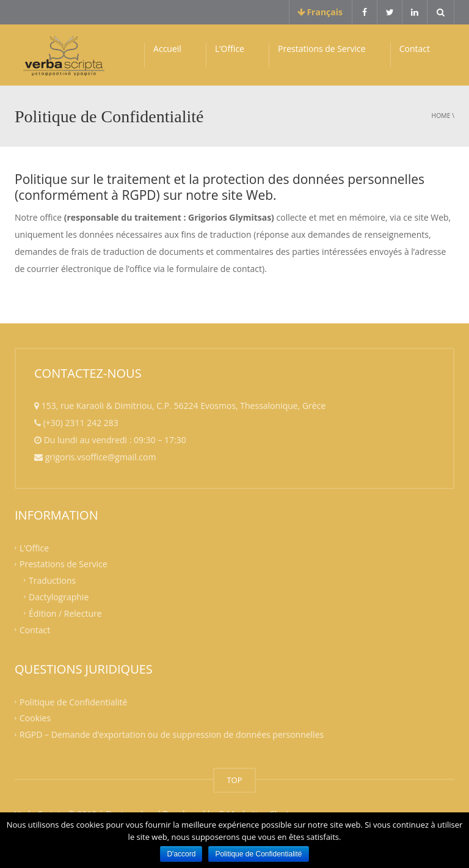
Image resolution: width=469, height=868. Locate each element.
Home (441, 116)
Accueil (167, 49)
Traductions (52, 580)
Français (321, 12)
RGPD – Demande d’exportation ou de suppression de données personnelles (172, 734)
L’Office (230, 49)
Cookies (35, 718)
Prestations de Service (322, 49)
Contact (415, 49)
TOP (234, 780)
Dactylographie (59, 597)
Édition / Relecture (65, 613)
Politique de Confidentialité (73, 701)
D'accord (181, 854)
